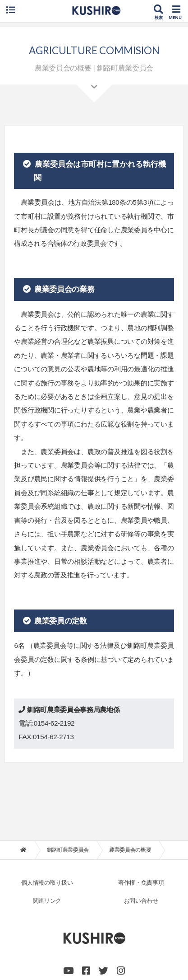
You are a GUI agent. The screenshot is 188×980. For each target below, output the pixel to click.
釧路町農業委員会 (68, 850)
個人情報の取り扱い (47, 883)
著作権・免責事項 (141, 883)
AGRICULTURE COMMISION (94, 50)
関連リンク (47, 901)
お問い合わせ (141, 901)
